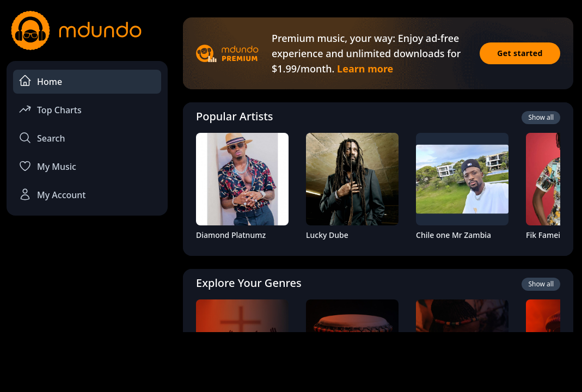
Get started (520, 53)
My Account (52, 194)
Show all (541, 117)
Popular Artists (235, 116)
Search (42, 138)
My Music (47, 166)
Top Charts (50, 109)
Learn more (365, 69)
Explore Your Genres (249, 283)
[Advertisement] (291, 361)
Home (40, 81)
